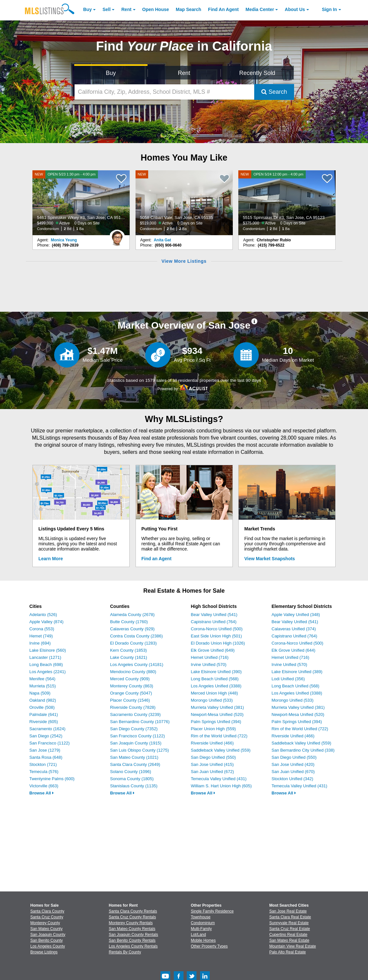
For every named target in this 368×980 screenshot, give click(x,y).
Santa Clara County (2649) (135, 764)
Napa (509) (40, 693)
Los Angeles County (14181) (137, 665)
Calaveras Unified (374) (294, 629)
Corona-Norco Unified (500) (217, 629)
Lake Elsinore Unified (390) (216, 672)
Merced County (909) (130, 679)
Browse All (42, 793)
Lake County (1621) (129, 657)
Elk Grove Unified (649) (213, 650)
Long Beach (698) (46, 665)
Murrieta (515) (43, 686)
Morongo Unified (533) (212, 700)
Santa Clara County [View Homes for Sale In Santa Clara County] (47, 911)
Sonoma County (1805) (132, 779)
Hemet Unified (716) (210, 657)
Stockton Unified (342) (293, 779)
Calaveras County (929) (132, 629)
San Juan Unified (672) (213, 772)
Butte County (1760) (129, 622)
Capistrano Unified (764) (214, 622)
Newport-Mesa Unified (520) (217, 714)
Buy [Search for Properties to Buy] (111, 73)
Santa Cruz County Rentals (132, 917)
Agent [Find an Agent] (224, 9)
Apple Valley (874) (47, 622)
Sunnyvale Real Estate (289, 923)
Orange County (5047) (131, 693)
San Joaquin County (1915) (136, 743)
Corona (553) (42, 629)
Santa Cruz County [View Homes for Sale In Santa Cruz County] (47, 917)
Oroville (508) (42, 707)
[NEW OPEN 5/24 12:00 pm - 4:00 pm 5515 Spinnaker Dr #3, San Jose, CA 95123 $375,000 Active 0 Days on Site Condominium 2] (287, 203)
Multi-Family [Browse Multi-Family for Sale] (202, 929)
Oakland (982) (43, 700)
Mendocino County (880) (133, 672)
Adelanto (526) (43, 615)
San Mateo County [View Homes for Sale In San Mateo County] (47, 929)
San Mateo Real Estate (289, 940)
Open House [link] (156, 9)
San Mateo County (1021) (134, 757)
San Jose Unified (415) (212, 764)
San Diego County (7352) (134, 729)
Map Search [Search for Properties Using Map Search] (189, 9)
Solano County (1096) (131, 772)
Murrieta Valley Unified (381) (218, 707)
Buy (88, 9)
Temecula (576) (44, 772)
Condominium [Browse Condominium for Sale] (203, 923)
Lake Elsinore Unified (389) (297, 672)
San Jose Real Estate (288, 911)
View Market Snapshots (270, 559)
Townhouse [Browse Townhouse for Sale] (201, 917)
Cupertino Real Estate (288, 935)
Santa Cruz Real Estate (290, 929)
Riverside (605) (44, 722)
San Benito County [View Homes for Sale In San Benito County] (47, 940)
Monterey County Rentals (131, 923)
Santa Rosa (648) (46, 757)
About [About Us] (295, 9)
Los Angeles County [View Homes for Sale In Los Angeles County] (48, 946)
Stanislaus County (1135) (134, 786)
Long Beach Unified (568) (215, 679)
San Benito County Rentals (132, 940)
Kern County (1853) (129, 650)
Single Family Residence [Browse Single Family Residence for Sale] (212, 911)
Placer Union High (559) (214, 729)
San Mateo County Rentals (132, 929)
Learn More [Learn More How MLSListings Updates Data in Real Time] (51, 559)
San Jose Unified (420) (293, 764)
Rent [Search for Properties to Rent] (184, 73)
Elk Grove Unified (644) (294, 650)
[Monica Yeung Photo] (117, 235)
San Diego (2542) (46, 736)
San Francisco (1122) (50, 743)
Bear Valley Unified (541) (214, 615)
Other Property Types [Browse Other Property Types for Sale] (209, 946)
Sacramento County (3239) (136, 714)
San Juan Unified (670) (293, 772)
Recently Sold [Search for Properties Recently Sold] (257, 73)
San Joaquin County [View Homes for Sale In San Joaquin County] (48, 935)
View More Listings (184, 261)
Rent (126, 9)
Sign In (330, 9)
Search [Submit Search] (274, 92)
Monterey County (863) (132, 686)
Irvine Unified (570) (209, 665)
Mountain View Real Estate (293, 946)
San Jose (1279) (45, 750)
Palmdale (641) (44, 714)
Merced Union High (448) (214, 693)
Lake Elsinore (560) (48, 650)
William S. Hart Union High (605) (221, 786)
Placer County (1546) (130, 700)
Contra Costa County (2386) (137, 636)
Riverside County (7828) (133, 707)
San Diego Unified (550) (214, 757)
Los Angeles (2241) (48, 672)
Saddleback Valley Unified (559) (221, 750)
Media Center (260, 9)
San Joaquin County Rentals (134, 935)
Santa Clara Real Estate (290, 917)
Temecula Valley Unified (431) (219, 779)
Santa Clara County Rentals (133, 911)
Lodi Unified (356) (288, 679)
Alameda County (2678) (132, 615)
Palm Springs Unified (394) (216, 722)
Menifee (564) (42, 679)
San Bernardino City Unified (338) (303, 750)
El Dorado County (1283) (134, 643)
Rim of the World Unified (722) (219, 736)
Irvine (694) (40, 643)
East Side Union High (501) (217, 636)
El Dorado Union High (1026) (218, 643)
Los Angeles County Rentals (133, 946)
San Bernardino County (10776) (140, 722)
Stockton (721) (43, 764)
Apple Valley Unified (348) (296, 615)
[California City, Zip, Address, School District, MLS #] (164, 92)
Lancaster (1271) (45, 657)
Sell (107, 9)
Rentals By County (125, 952)
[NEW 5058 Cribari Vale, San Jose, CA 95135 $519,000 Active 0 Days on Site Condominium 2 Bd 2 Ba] (184, 203)
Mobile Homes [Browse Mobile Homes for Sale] (203, 940)
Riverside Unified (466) (212, 743)
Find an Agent (156, 559)
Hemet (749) (41, 636)
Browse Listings (44, 952)
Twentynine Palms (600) (52, 779)
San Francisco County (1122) (138, 736)
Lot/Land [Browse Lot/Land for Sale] (199, 935)
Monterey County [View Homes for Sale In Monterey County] (45, 923)
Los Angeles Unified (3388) (216, 686)
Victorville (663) (44, 786)
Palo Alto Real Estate (288, 952)
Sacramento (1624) (47, 729)
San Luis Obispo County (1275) (140, 750)
